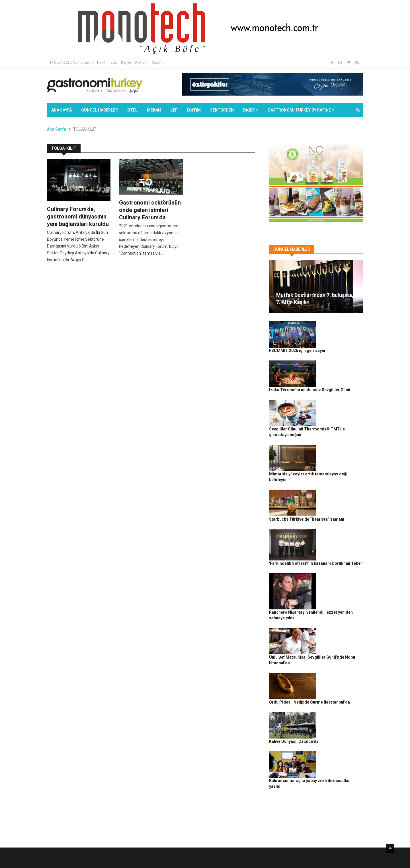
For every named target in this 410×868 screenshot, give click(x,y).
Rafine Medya (109, 854)
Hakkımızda (107, 62)
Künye (126, 62)
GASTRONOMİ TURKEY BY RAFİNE (301, 110)
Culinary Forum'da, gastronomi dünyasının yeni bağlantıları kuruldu (78, 217)
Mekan (154, 110)
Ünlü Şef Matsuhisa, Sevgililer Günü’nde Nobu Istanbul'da (339, 563)
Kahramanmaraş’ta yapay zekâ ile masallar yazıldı (338, 657)
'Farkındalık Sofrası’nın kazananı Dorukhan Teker (340, 486)
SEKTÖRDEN (222, 110)
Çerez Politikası (319, 854)
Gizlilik (298, 854)
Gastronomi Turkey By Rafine (148, 854)
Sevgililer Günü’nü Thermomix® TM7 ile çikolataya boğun (341, 392)
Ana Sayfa (61, 110)
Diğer (251, 110)
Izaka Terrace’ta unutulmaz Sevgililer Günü (340, 361)
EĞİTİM (194, 110)
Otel (132, 110)
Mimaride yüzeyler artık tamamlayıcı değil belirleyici (338, 424)
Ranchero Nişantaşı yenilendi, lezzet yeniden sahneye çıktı (341, 523)
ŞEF (174, 110)
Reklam (141, 62)
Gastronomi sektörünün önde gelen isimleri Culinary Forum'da (150, 210)
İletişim (158, 62)
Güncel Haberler (100, 110)
